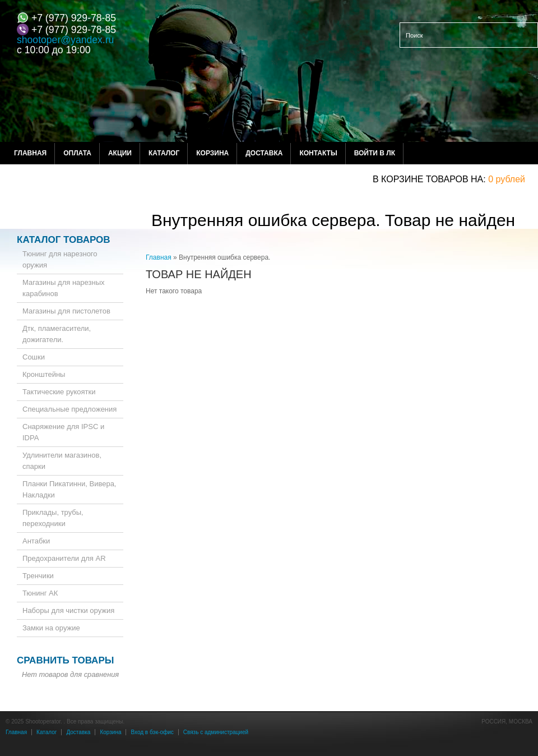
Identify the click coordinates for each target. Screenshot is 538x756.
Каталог (164, 153)
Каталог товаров (64, 240)
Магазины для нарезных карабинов (64, 288)
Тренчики (38, 576)
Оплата (77, 153)
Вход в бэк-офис (152, 732)
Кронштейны (44, 374)
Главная (30, 153)
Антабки (36, 541)
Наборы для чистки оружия (68, 610)
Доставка (264, 153)
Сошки (34, 357)
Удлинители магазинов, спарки (62, 461)
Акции (120, 153)
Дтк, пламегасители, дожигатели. (57, 334)
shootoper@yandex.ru (65, 40)
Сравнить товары (65, 660)
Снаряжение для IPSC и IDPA (63, 432)
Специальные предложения (69, 409)
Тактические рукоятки (59, 392)
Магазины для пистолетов (66, 311)
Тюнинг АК (40, 593)
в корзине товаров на (428, 179)
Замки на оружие (51, 628)
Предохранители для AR (64, 558)
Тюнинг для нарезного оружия (60, 259)
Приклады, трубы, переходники (53, 518)
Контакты (318, 153)
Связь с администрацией (216, 732)
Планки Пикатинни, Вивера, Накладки (69, 489)
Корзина (212, 153)
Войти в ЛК (375, 153)
